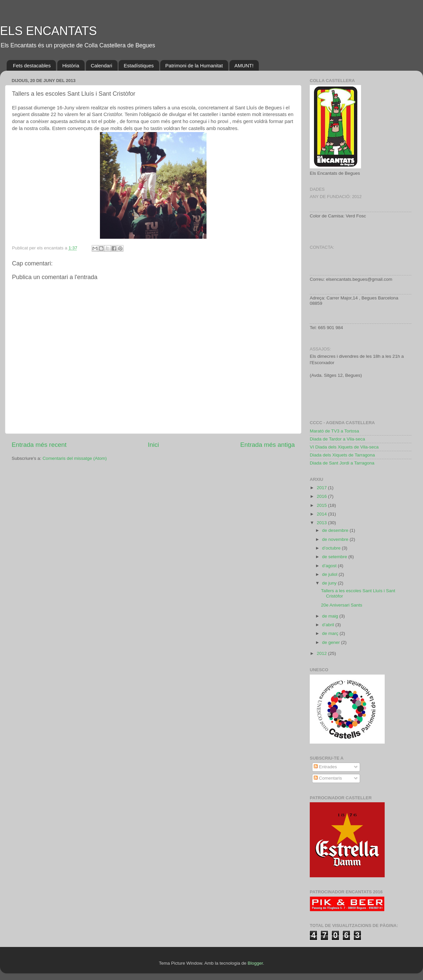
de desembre (336, 530)
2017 (322, 488)
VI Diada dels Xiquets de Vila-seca (344, 447)
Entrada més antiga (267, 445)
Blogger (255, 963)
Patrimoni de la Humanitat (194, 66)
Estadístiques (139, 66)
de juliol (330, 574)
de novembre (336, 539)
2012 (322, 653)
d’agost (330, 566)
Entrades (325, 767)
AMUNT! (244, 66)
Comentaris (328, 778)
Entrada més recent (39, 445)
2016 (322, 496)
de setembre (335, 557)
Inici (154, 445)
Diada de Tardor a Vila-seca (337, 439)
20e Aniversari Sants (342, 605)
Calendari (102, 66)
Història (71, 66)
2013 (322, 523)
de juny (330, 583)
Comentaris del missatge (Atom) (75, 458)
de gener (332, 642)
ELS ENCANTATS (48, 31)
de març (331, 633)
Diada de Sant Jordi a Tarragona (342, 463)
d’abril (329, 625)
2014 (322, 514)
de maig (331, 616)
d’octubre (332, 548)
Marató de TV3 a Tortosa (334, 431)
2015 (322, 505)
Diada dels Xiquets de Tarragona (342, 455)
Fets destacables (32, 66)
